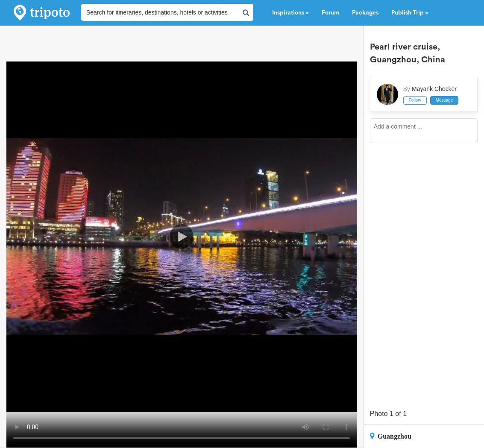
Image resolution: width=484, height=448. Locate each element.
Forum (330, 13)
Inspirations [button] (290, 13)
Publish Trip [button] (410, 13)
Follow (415, 100)
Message (444, 100)
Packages (365, 13)
